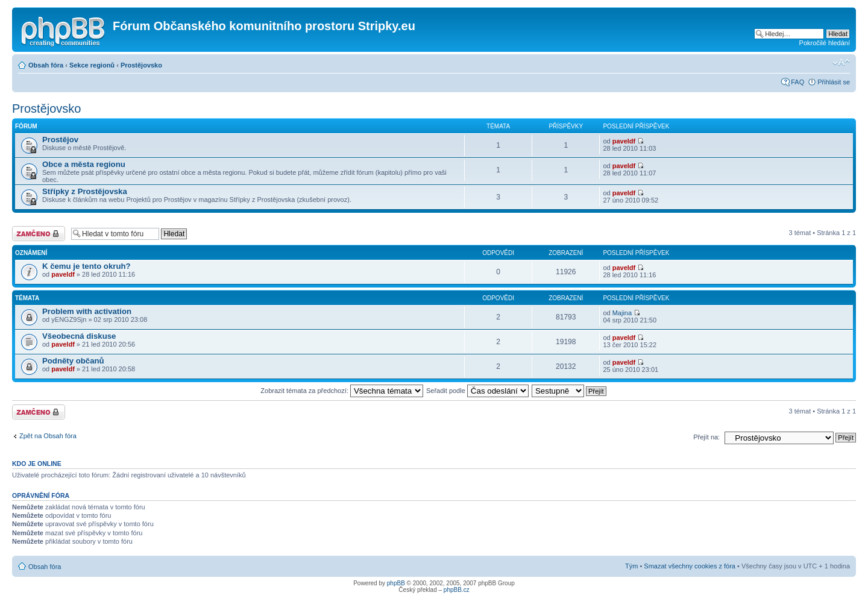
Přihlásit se (834, 82)
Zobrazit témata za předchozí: (342, 391)
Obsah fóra (46, 65)
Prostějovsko (141, 65)
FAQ (797, 82)
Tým (631, 566)
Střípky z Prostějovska (85, 191)
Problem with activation (87, 311)
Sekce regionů (92, 65)
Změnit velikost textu (841, 63)
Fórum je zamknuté (39, 234)
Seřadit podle (477, 391)
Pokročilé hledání (825, 43)
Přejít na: (706, 437)
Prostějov (60, 140)
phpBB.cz (457, 590)
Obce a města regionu (84, 164)
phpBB (396, 583)
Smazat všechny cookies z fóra (690, 566)
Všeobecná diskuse (79, 336)
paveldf (624, 141)
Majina (622, 313)
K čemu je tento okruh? (86, 266)
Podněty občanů (73, 361)
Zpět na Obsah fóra (48, 436)
